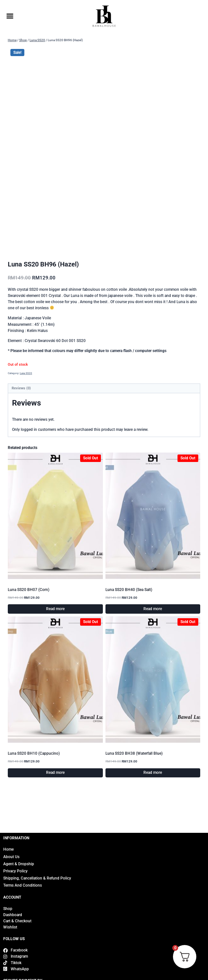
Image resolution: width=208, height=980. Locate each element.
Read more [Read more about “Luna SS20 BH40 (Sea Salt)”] (153, 618)
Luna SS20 (26, 382)
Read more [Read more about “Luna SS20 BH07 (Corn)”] (55, 618)
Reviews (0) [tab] (21, 397)
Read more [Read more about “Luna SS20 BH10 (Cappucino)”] (55, 781)
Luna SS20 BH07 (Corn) (29, 598)
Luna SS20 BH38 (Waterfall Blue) (134, 762)
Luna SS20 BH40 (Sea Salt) (129, 598)
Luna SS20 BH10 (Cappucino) (34, 762)
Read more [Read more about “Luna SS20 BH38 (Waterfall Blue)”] (153, 781)
